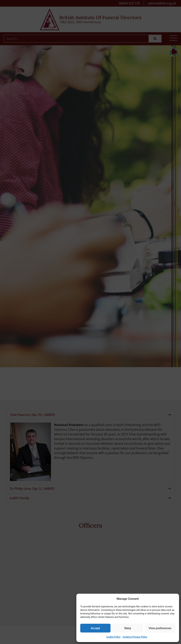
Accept (95, 628)
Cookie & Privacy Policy (135, 637)
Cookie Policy (113, 637)
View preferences (160, 628)
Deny (128, 628)
